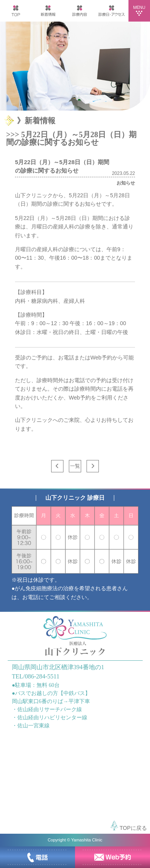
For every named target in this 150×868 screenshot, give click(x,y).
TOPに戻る (128, 826)
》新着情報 (36, 121)
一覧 (75, 466)
